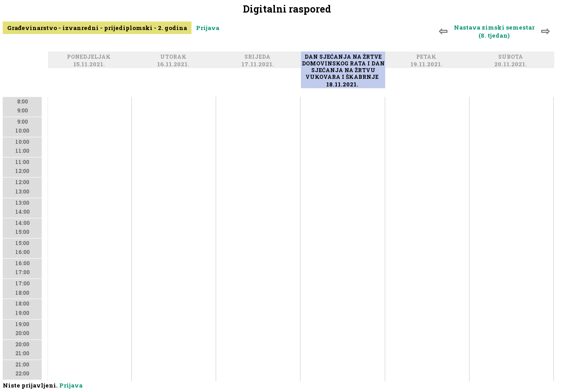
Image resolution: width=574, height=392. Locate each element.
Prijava (208, 28)
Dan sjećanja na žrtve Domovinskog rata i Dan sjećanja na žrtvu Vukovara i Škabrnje (343, 67)
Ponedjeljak (90, 57)
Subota (512, 57)
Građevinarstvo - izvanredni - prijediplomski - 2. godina (97, 28)
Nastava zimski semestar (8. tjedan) (494, 31)
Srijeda (259, 57)
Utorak (175, 57)
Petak (428, 57)
